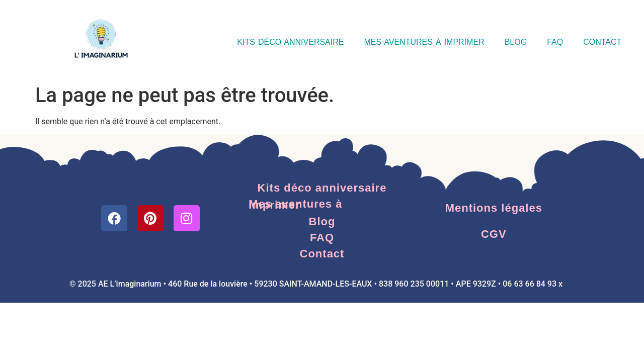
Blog (516, 42)
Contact (602, 42)
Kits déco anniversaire (290, 42)
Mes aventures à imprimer (424, 42)
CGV (494, 234)
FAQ (555, 42)
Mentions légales (494, 208)
